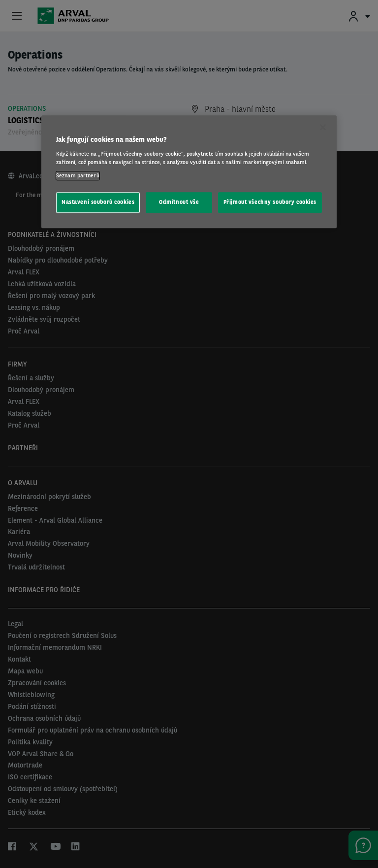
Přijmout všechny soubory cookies (270, 202)
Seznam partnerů (78, 175)
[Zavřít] (323, 128)
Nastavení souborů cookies (98, 202)
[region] (189, 172)
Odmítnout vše (179, 202)
